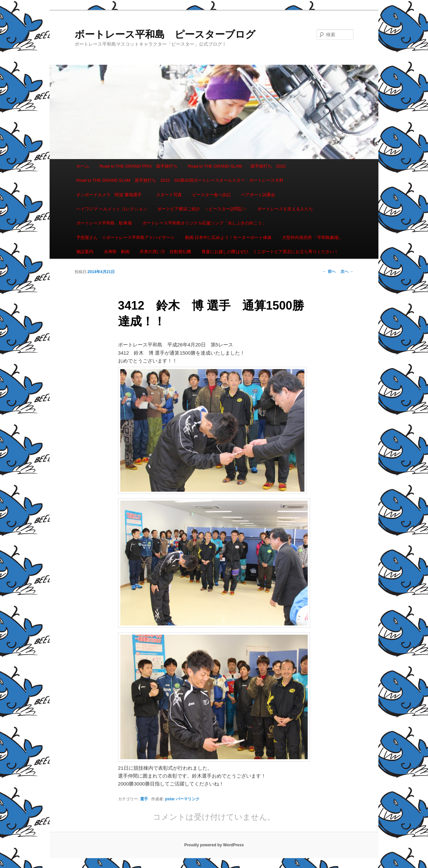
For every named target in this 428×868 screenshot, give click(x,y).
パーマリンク (188, 799)
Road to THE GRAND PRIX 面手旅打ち (139, 166)
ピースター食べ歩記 (212, 195)
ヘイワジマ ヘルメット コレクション (112, 209)
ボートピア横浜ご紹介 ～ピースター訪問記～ (202, 209)
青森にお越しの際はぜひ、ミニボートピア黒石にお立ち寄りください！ (270, 252)
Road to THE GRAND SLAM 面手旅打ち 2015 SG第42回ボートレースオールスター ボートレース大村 (180, 180)
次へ (347, 271)
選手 (144, 799)
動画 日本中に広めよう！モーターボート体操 (228, 237)
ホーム (83, 166)
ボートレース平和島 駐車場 (104, 223)
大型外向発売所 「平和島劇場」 (313, 237)
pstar (170, 799)
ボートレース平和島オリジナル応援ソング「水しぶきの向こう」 (204, 223)
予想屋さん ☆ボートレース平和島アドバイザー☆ (125, 237)
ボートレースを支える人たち (285, 209)
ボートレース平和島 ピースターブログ (165, 34)
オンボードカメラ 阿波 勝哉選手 (111, 195)
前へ (329, 271)
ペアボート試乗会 (258, 195)
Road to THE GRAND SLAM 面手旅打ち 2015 (237, 166)
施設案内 (85, 252)
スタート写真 (169, 195)
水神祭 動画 (117, 252)
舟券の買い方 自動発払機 (165, 252)
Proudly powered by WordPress (214, 845)
